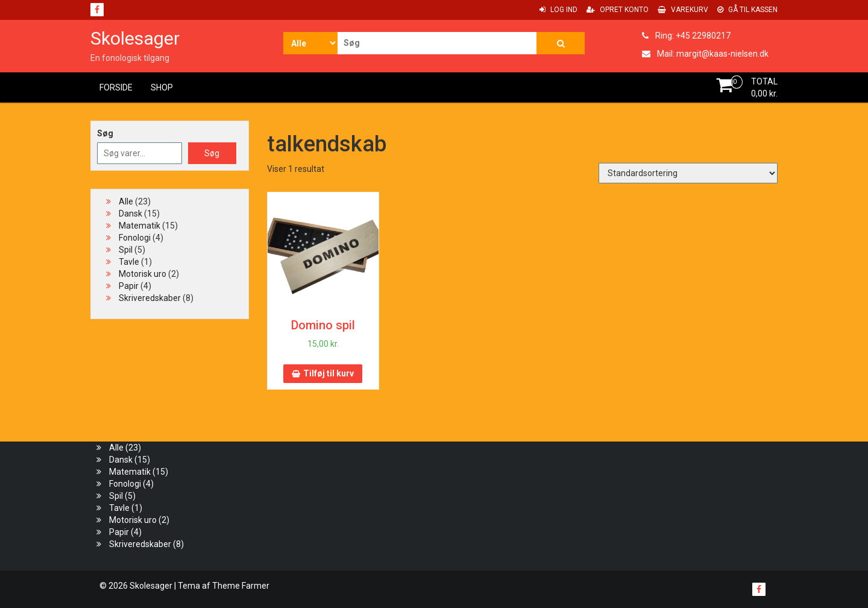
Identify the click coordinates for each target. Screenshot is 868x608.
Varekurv (683, 10)
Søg (105, 133)
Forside (116, 87)
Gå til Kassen (747, 10)
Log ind (558, 10)
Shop (162, 87)
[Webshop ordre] (688, 173)
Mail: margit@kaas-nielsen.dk (705, 54)
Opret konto (618, 10)
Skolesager (135, 38)
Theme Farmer (241, 586)
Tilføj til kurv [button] (329, 373)
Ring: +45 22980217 (686, 36)
